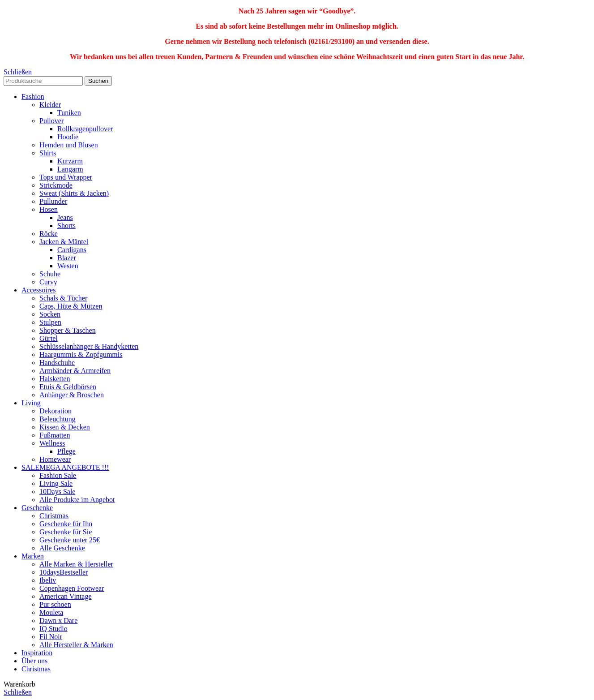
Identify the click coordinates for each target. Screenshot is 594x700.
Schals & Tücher (63, 298)
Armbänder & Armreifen (75, 371)
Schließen (18, 72)
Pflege (66, 451)
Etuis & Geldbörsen (68, 387)
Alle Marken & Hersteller (76, 564)
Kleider (50, 105)
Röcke (49, 234)
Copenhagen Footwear (72, 588)
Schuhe (50, 274)
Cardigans (72, 250)
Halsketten (55, 379)
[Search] (43, 81)
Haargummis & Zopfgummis (81, 354)
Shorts (66, 225)
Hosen (49, 209)
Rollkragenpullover (85, 129)
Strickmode (56, 185)
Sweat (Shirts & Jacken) (74, 193)
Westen (68, 266)
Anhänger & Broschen (72, 395)
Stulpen (50, 322)
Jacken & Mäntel (64, 242)
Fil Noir (51, 637)
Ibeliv (48, 580)
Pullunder (53, 201)
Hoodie (68, 137)
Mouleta (51, 612)
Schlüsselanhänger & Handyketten (89, 346)
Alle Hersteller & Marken (76, 645)
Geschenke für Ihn (66, 524)
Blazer (67, 258)
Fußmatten (55, 435)
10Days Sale (57, 492)
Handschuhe (57, 363)
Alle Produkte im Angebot (77, 500)
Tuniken (69, 113)
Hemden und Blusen (69, 145)
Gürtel (49, 338)
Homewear (55, 459)
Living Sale (56, 483)
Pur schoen (55, 604)
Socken (50, 314)
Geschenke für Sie (66, 532)
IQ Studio (53, 629)
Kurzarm (70, 161)
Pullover (51, 121)
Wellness (52, 443)
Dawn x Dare (58, 621)
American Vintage (65, 596)
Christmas (54, 516)
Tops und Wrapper (66, 177)
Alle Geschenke (62, 548)
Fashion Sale (58, 475)
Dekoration (56, 411)
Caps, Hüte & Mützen (71, 306)
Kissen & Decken (65, 427)
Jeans (65, 217)
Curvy (48, 282)
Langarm (70, 169)
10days (64, 572)
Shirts (48, 153)
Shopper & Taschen (68, 330)
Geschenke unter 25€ (70, 540)
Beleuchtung (58, 419)
